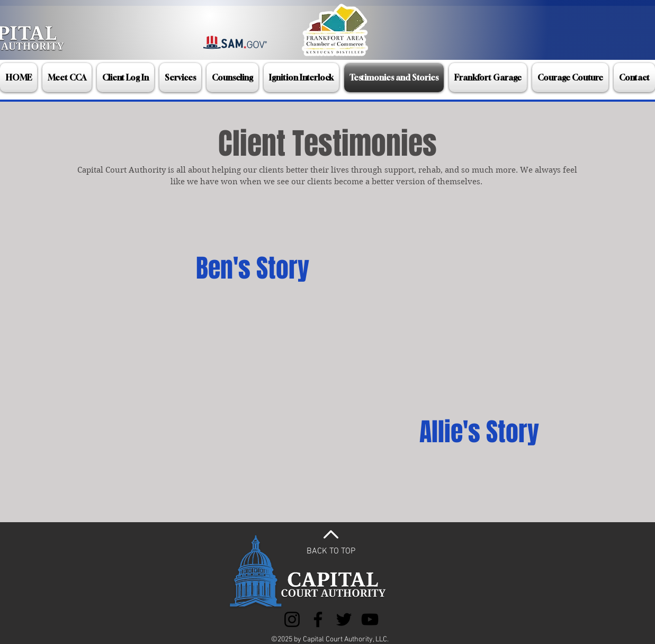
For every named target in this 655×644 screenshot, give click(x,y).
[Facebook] (318, 619)
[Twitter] (344, 619)
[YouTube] (370, 619)
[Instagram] (292, 619)
